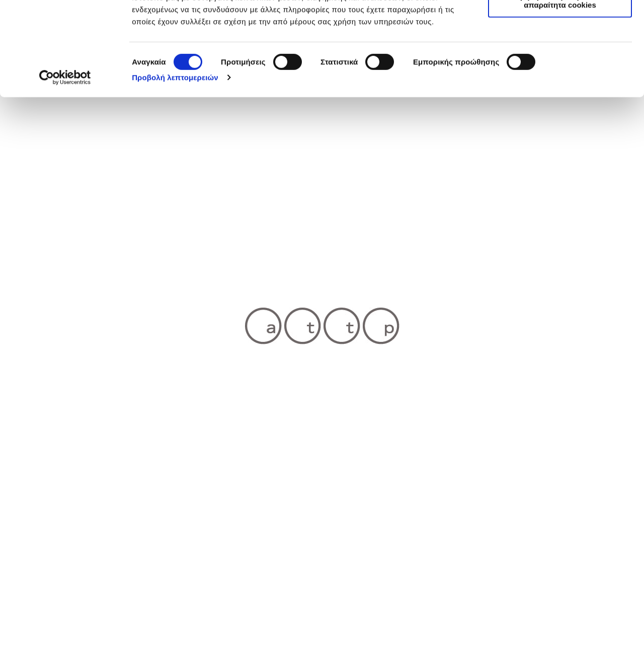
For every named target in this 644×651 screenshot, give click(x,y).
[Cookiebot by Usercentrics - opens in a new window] (65, 165)
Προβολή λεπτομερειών (175, 165)
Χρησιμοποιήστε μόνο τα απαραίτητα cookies (560, 88)
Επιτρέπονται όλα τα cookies (560, 25)
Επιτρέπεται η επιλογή (560, 55)
